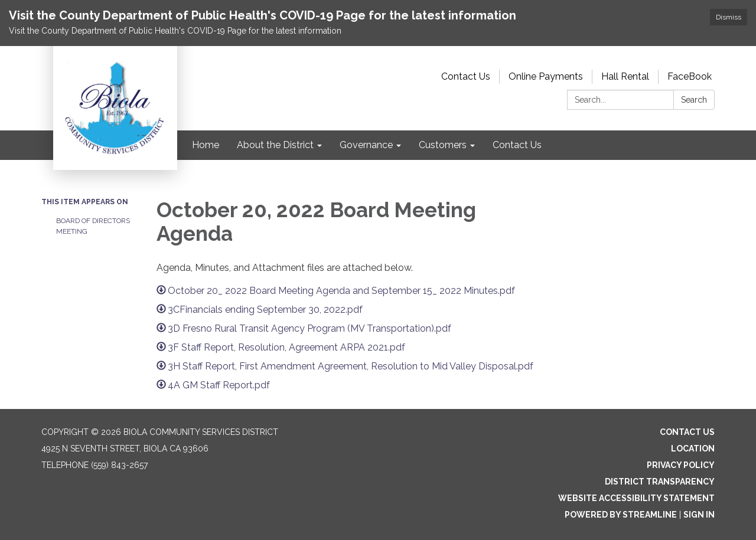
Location (693, 449)
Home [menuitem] (206, 145)
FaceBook (690, 76)
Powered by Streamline (621, 515)
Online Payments (546, 76)
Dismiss (729, 17)
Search (694, 100)
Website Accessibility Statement (636, 498)
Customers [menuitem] (443, 145)
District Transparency (660, 482)
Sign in (699, 515)
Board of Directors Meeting (93, 226)
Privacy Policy (681, 465)
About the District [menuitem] (275, 145)
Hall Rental (625, 76)
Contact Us (466, 76)
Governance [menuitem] (366, 145)
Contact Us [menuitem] (517, 145)
